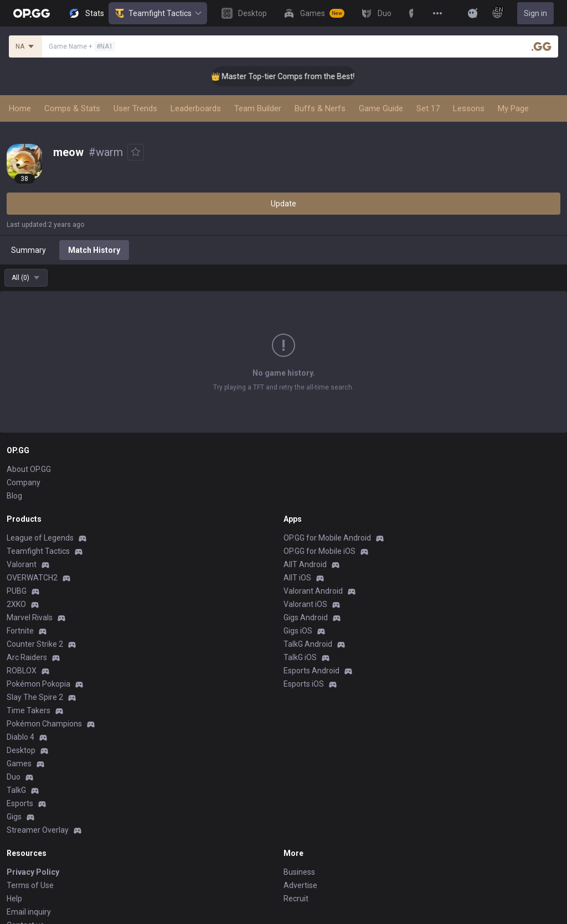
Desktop (21, 750)
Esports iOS (304, 684)
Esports (20, 803)
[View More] (437, 13)
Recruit (296, 899)
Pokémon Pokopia (38, 684)
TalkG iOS (300, 657)
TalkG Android (308, 644)
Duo (14, 777)
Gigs (14, 817)
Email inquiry (29, 912)
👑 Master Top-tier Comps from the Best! (291, 76)
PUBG (17, 591)
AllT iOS (297, 578)
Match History (94, 250)
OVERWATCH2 (32, 578)
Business (299, 872)
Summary (29, 250)
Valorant (22, 564)
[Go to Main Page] (32, 13)
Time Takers (29, 710)
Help (14, 899)
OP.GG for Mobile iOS (319, 551)
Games (19, 764)
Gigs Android (306, 617)
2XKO (16, 604)
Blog (14, 496)
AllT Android (305, 564)
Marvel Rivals (30, 617)
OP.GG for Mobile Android (327, 538)
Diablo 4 (20, 737)
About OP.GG (29, 469)
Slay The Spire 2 (35, 697)
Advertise (300, 885)
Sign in (535, 13)
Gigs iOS (298, 631)
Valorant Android (313, 591)
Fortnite (20, 631)
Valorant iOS (305, 604)
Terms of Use (30, 885)
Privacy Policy (33, 872)
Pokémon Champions (44, 724)
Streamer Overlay (38, 830)
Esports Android (311, 671)
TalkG (16, 790)
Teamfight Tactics (158, 13)
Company (24, 482)
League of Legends (40, 538)
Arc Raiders (27, 657)
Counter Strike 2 (35, 644)
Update (283, 204)
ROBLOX (22, 671)
